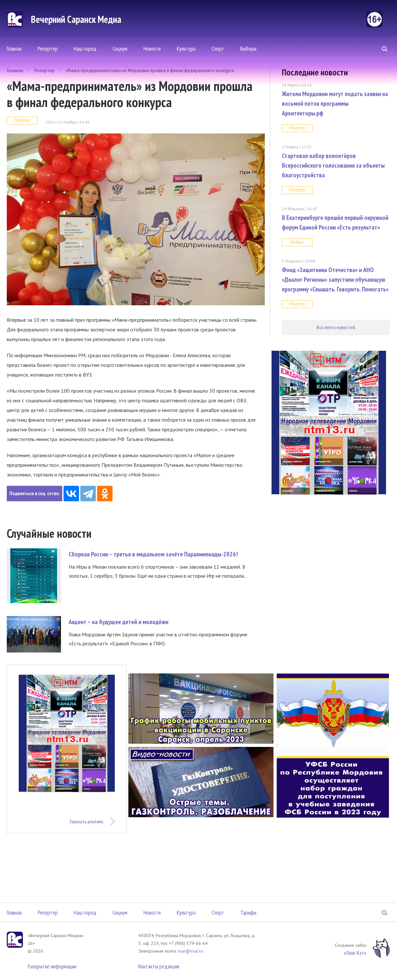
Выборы (248, 49)
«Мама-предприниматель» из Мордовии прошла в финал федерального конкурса (150, 70)
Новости (152, 49)
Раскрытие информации (52, 966)
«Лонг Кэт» (355, 953)
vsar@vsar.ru (190, 951)
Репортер (48, 49)
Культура (186, 49)
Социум (120, 49)
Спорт (218, 49)
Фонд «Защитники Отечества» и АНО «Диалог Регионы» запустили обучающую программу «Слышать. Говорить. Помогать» (335, 279)
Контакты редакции (159, 966)
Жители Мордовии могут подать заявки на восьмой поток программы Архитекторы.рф (335, 103)
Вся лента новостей (336, 327)
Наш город (85, 49)
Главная (14, 49)
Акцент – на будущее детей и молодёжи (119, 622)
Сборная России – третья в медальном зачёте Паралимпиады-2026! (153, 554)
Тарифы (248, 912)
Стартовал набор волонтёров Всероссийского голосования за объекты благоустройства (333, 165)
